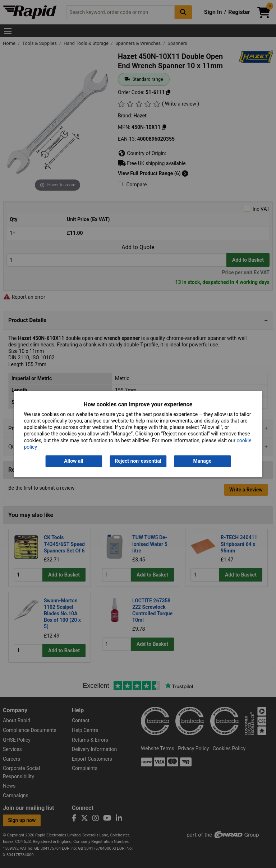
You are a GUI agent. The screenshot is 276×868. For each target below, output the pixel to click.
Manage (203, 461)
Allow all (73, 461)
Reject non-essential (138, 461)
